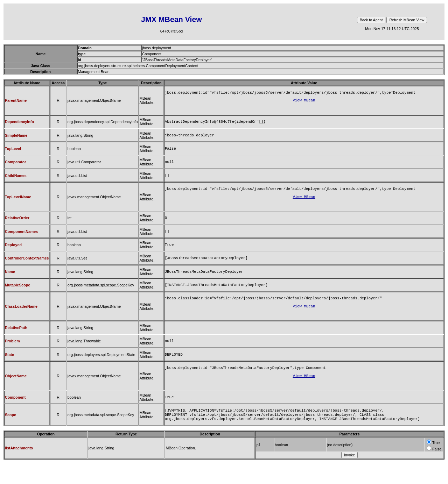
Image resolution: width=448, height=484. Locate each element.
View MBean (304, 101)
